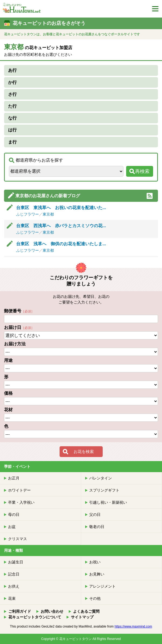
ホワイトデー (19, 490)
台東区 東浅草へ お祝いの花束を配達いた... (61, 208)
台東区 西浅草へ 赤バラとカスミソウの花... (61, 226)
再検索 (142, 171)
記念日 (14, 574)
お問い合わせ (52, 611)
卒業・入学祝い (21, 502)
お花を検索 (84, 452)
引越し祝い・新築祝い (108, 502)
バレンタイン (101, 478)
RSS (150, 196)
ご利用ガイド (20, 611)
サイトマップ (82, 617)
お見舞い (97, 574)
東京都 (48, 214)
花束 (12, 598)
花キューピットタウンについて (35, 617)
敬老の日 (97, 527)
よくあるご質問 (86, 611)
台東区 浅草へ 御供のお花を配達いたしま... (61, 244)
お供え (14, 586)
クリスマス (18, 539)
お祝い (95, 562)
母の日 (14, 514)
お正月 (14, 478)
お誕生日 (16, 562)
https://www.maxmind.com (133, 626)
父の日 (95, 514)
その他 (95, 598)
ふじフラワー (27, 214)
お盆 (12, 527)
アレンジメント (102, 586)
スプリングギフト (104, 490)
